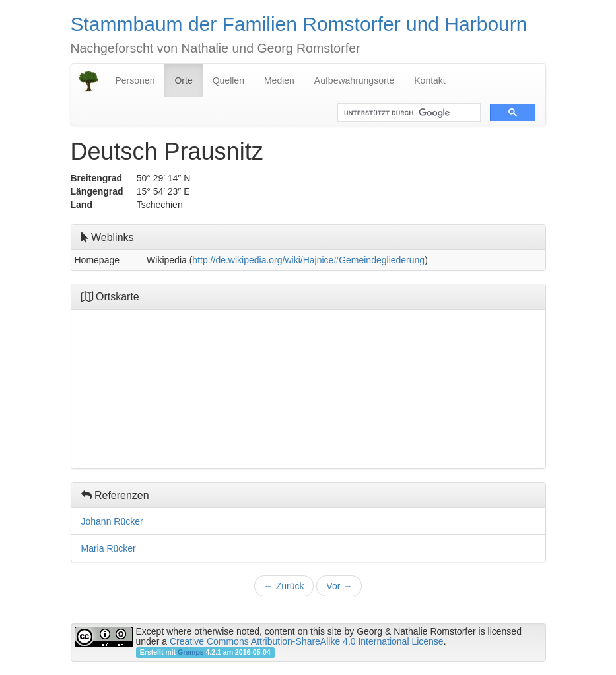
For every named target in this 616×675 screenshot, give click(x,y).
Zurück (284, 586)
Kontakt (429, 80)
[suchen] (408, 113)
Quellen (228, 80)
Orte (183, 80)
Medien (279, 80)
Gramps (191, 652)
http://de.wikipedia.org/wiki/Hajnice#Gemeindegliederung (308, 260)
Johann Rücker (112, 521)
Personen (135, 80)
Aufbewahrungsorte (354, 80)
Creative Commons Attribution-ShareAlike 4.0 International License (307, 641)
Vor (339, 586)
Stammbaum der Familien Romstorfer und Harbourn (299, 24)
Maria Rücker (109, 548)
